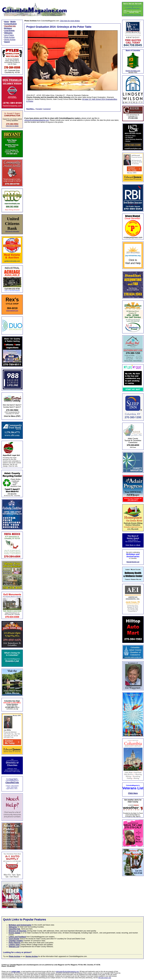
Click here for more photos (70, 21)
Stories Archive (10, 40)
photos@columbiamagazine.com (37, 120)
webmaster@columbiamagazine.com (67, 972)
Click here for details (12, 126)
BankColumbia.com (133, 71)
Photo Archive (9, 37)
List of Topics (9, 35)
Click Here (133, 793)
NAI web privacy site (105, 978)
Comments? (47, 109)
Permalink (39, 109)
